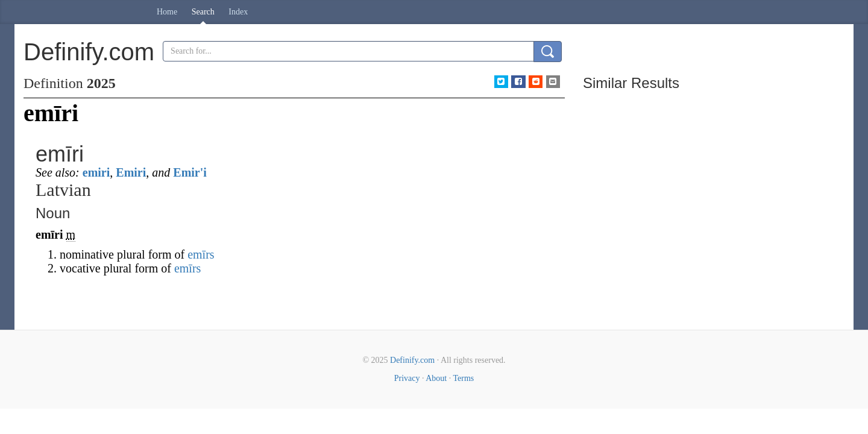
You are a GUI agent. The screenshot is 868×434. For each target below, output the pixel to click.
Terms (463, 378)
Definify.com (412, 360)
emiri (96, 172)
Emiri (131, 172)
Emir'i (190, 172)
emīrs (201, 254)
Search (203, 12)
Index (238, 12)
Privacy (407, 378)
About (436, 378)
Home (167, 12)
